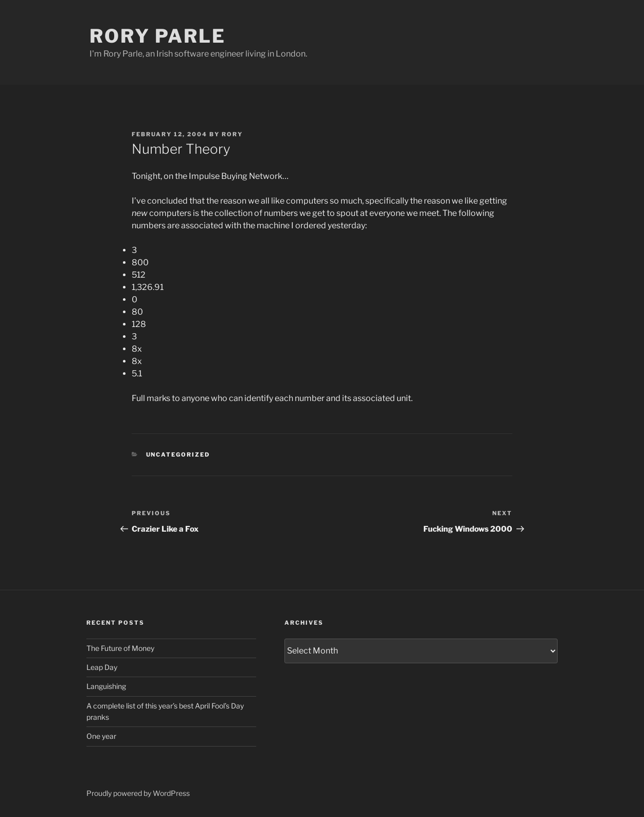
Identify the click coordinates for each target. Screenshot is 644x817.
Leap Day (102, 667)
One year (101, 736)
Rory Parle (158, 36)
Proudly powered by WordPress (138, 793)
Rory (232, 134)
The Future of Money (120, 648)
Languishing (106, 686)
